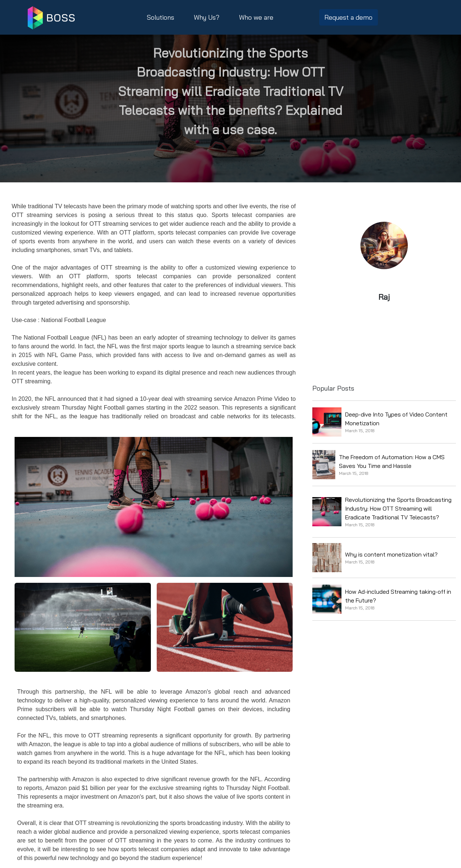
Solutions (161, 17)
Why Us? (207, 17)
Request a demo (348, 17)
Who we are (256, 17)
